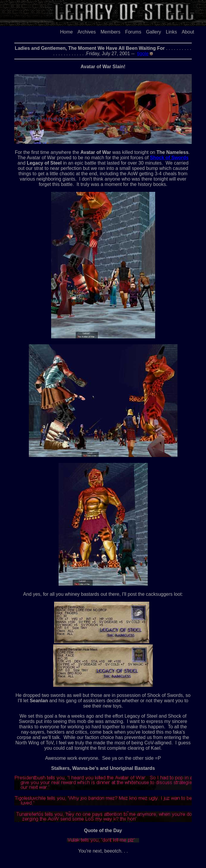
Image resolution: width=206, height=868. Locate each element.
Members (110, 32)
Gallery (154, 32)
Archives (87, 32)
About (188, 32)
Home (66, 32)
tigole (143, 54)
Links (171, 32)
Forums (133, 32)
